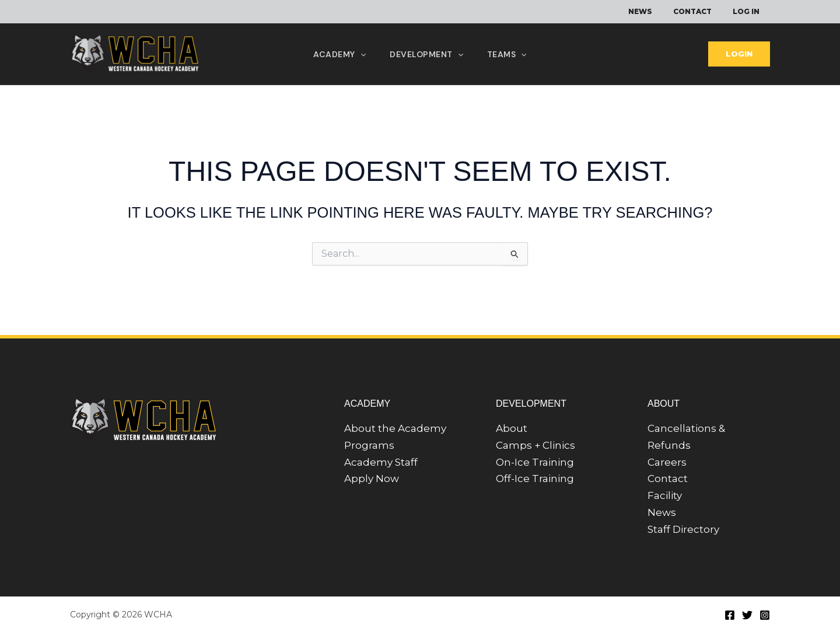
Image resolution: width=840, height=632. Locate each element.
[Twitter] (747, 615)
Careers (667, 462)
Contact (668, 479)
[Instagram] (765, 615)
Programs (369, 445)
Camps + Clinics (535, 445)
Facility (665, 495)
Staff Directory (683, 529)
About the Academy (395, 428)
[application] (359, 54)
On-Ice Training (535, 462)
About (512, 428)
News (662, 512)
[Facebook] (730, 615)
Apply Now (372, 479)
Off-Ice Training (535, 479)
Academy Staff (381, 462)
